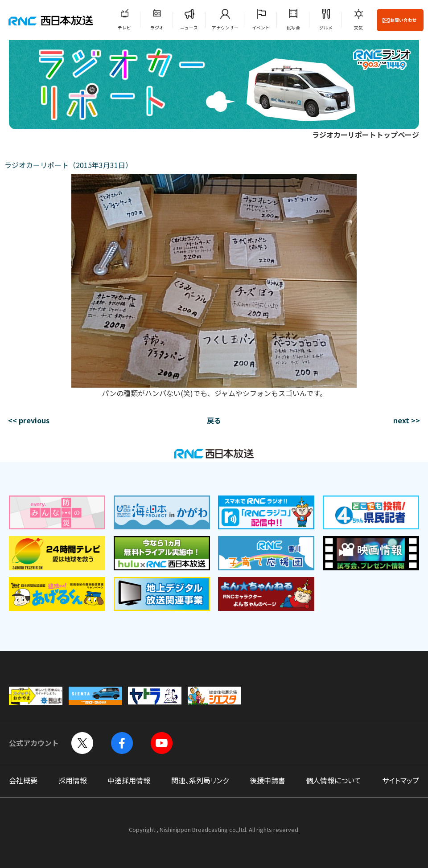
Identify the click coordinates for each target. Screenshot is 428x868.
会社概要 (23, 780)
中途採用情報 (129, 780)
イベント (261, 28)
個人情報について (333, 780)
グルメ (326, 28)
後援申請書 (267, 780)
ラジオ (157, 28)
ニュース (189, 28)
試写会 (293, 28)
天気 (358, 28)
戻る (214, 420)
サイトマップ (401, 780)
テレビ (124, 28)
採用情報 (73, 780)
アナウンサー (225, 28)
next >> (407, 420)
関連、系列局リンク (200, 780)
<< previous (29, 420)
